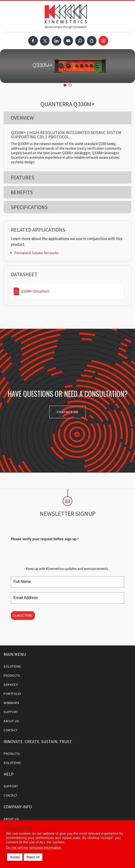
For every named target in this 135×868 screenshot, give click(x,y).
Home (92, 41)
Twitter (45, 41)
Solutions (12, 666)
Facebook (33, 41)
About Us (11, 721)
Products (12, 675)
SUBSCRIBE (23, 616)
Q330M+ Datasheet (35, 291)
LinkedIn (56, 41)
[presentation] (47, 552)
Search (80, 41)
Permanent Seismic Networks (37, 253)
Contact (11, 730)
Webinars (11, 703)
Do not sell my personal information (34, 848)
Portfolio (12, 694)
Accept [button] (15, 857)
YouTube (68, 41)
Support (11, 712)
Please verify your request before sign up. (45, 539)
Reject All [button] (33, 857)
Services (11, 685)
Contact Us (67, 412)
